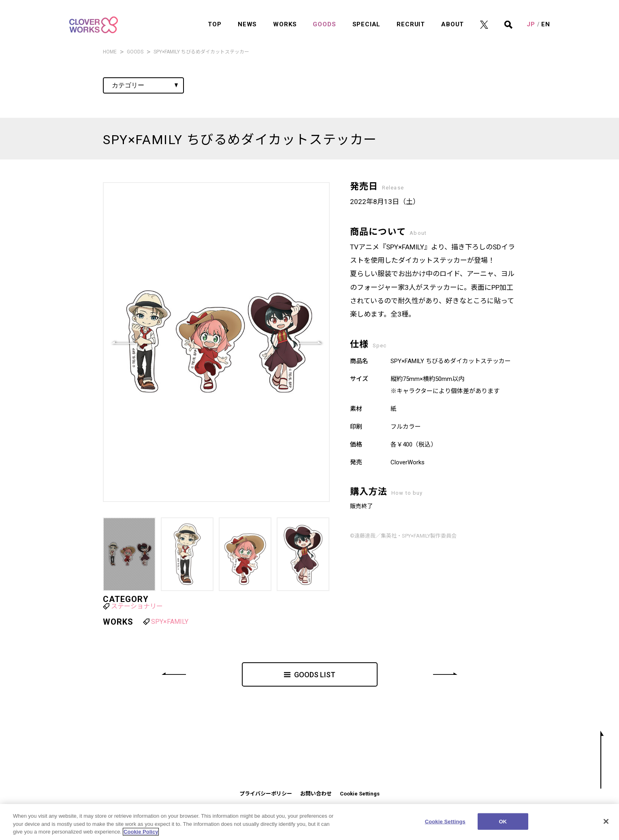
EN (546, 17)
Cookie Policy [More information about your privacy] (141, 835)
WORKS (285, 17)
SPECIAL (367, 17)
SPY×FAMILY (170, 622)
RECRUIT (411, 17)
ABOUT (453, 17)
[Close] (606, 824)
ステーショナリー (137, 606)
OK (503, 824)
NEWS (247, 17)
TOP (215, 17)
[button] (309, 342)
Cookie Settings (360, 794)
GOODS (324, 17)
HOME (110, 52)
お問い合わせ (316, 794)
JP (531, 17)
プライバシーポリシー (266, 794)
